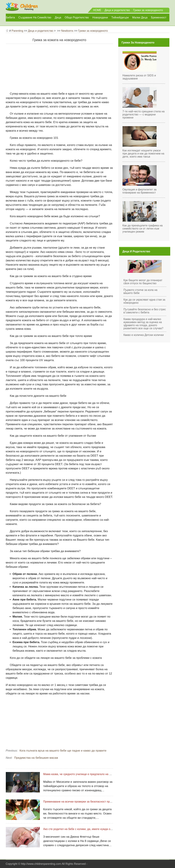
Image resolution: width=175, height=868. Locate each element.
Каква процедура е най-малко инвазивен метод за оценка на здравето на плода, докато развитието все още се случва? (143, 324)
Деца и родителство (117, 10)
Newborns (67, 31)
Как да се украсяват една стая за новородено (144, 301)
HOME (97, 10)
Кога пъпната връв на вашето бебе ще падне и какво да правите (63, 751)
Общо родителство (77, 17)
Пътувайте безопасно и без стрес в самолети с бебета (145, 311)
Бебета (10, 17)
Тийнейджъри (120, 17)
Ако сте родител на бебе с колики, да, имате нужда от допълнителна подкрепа (93, 829)
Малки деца (140, 17)
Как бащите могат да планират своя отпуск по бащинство (143, 282)
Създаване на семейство (35, 17)
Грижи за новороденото (148, 10)
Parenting (17, 31)
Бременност (159, 17)
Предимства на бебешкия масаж (36, 758)
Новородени (100, 17)
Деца (58, 17)
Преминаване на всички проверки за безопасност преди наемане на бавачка (92, 802)
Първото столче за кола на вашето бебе (140, 291)
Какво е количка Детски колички (144, 335)
